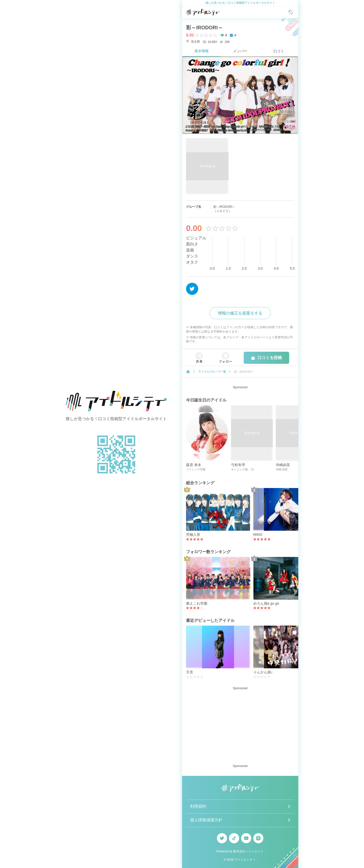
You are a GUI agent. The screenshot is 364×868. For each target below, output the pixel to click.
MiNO (258, 534)
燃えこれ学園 (197, 603)
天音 (190, 672)
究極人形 (193, 534)
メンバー (240, 51)
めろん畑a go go (266, 603)
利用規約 (198, 806)
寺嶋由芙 (283, 465)
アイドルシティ (245, 860)
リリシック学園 (196, 469)
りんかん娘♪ (263, 672)
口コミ (279, 51)
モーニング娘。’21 (243, 469)
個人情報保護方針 (206, 820)
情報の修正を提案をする (240, 313)
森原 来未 (194, 465)
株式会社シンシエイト (248, 851)
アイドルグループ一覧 (212, 372)
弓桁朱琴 (238, 465)
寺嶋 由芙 (282, 469)
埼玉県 (193, 42)
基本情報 (201, 51)
